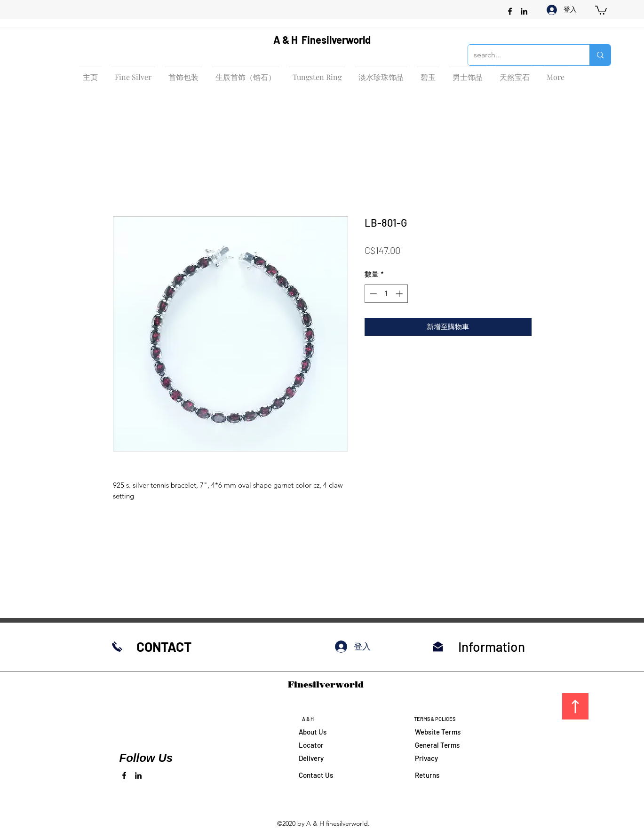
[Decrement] (372, 294)
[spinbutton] (386, 294)
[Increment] (400, 294)
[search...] (522, 55)
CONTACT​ (164, 647)
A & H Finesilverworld (322, 40)
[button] (601, 10)
